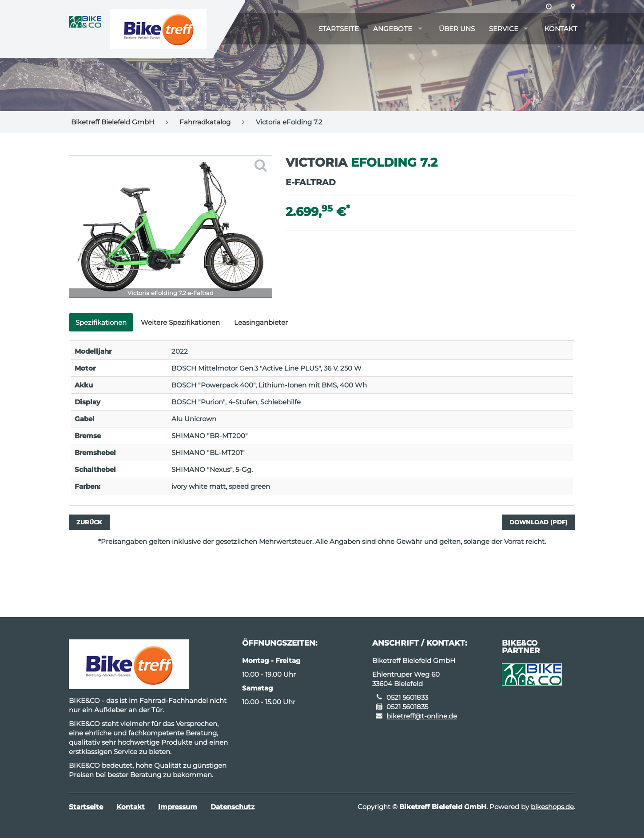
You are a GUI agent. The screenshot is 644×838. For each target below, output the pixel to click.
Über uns (457, 29)
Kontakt (561, 29)
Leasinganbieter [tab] (261, 322)
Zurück (89, 522)
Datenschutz (233, 807)
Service (504, 29)
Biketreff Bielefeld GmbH (113, 122)
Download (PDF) (539, 522)
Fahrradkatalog (205, 122)
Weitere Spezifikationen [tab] (180, 322)
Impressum (178, 807)
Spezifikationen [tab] (101, 322)
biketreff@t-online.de (422, 716)
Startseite (339, 29)
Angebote (393, 29)
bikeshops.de (552, 807)
